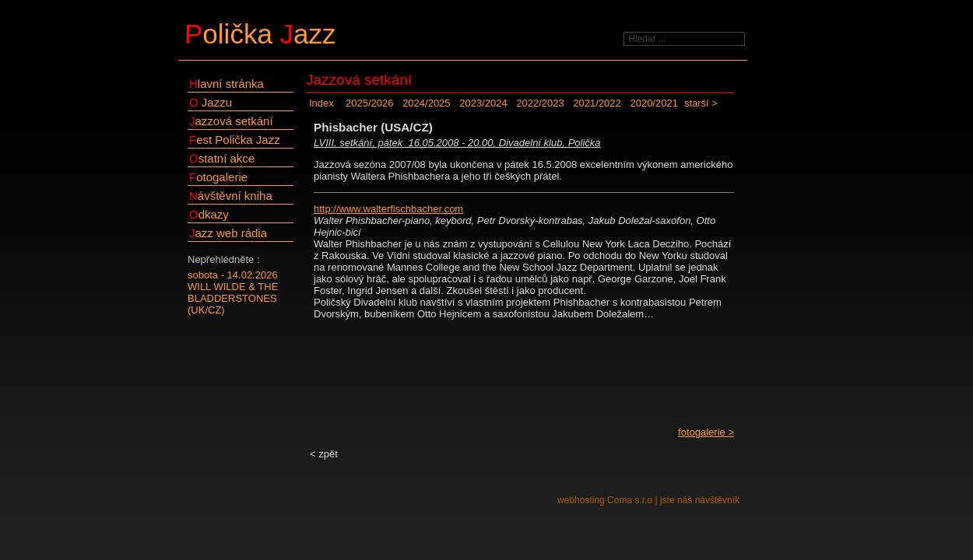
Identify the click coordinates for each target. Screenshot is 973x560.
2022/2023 (540, 103)
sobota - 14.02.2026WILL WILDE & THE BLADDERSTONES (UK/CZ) (233, 292)
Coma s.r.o (630, 500)
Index (321, 103)
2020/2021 (653, 103)
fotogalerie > (706, 432)
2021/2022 (597, 103)
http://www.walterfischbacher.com (388, 209)
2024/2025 (426, 103)
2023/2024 (483, 103)
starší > (701, 103)
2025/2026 (369, 103)
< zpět (324, 454)
